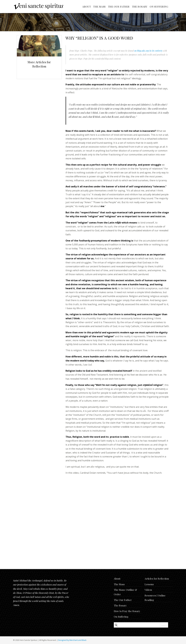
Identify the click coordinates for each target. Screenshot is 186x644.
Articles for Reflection (157, 579)
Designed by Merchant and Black (72, 640)
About (87, 7)
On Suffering (159, 7)
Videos (148, 590)
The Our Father (119, 7)
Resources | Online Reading (155, 598)
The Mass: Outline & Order (125, 592)
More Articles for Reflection (39, 64)
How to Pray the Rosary (127, 611)
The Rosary (140, 7)
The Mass (99, 7)
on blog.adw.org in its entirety (148, 51)
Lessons (149, 584)
